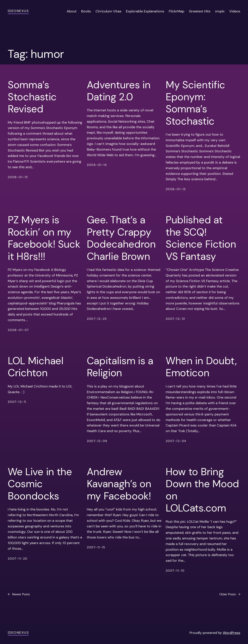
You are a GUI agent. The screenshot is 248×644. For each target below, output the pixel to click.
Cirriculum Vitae (108, 11)
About (72, 11)
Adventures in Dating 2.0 (119, 91)
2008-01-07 (18, 330)
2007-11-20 (18, 559)
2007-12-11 (17, 402)
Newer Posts (19, 594)
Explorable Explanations (145, 11)
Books (86, 11)
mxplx (220, 11)
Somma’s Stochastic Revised (32, 97)
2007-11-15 (96, 547)
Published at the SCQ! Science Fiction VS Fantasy (201, 238)
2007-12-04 (176, 441)
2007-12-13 (175, 319)
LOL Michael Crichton (36, 367)
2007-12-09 (97, 441)
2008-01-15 (18, 177)
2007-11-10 (175, 571)
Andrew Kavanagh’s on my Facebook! (119, 484)
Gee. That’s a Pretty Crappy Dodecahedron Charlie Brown (121, 238)
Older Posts (230, 594)
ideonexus (18, 11)
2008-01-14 (97, 165)
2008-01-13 (176, 189)
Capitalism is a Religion (120, 367)
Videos (235, 11)
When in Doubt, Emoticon (201, 367)
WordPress (232, 633)
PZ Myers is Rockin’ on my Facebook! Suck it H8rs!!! (44, 238)
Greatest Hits (200, 11)
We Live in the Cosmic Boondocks (40, 484)
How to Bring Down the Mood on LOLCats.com (202, 490)
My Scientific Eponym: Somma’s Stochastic (195, 103)
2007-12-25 (97, 319)
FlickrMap (177, 11)
